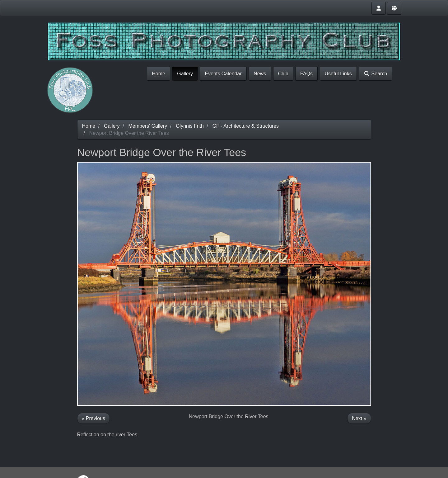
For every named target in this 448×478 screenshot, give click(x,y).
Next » (359, 418)
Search (375, 74)
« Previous (94, 418)
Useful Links (338, 74)
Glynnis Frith (190, 126)
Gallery (185, 74)
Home (159, 74)
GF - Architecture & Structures (246, 126)
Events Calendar (223, 74)
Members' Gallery (148, 126)
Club (283, 74)
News (260, 74)
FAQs (306, 74)
